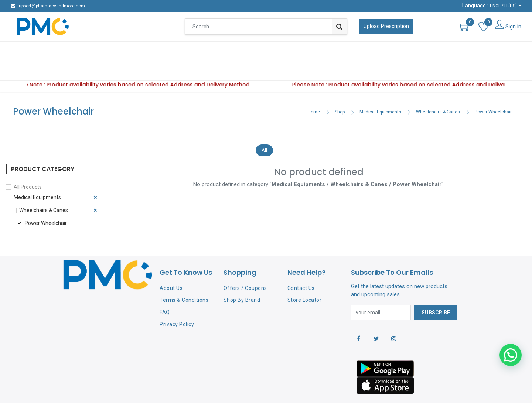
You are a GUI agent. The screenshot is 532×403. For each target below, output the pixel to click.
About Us (171, 265)
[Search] (339, 27)
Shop (340, 89)
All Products (28, 164)
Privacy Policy (177, 301)
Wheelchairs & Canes (438, 89)
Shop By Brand (242, 277)
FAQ (165, 289)
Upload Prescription (386, 26)
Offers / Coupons (245, 265)
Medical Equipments (380, 89)
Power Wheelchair (493, 89)
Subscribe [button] (436, 290)
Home (314, 89)
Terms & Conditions (184, 277)
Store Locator (305, 277)
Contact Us (301, 265)
